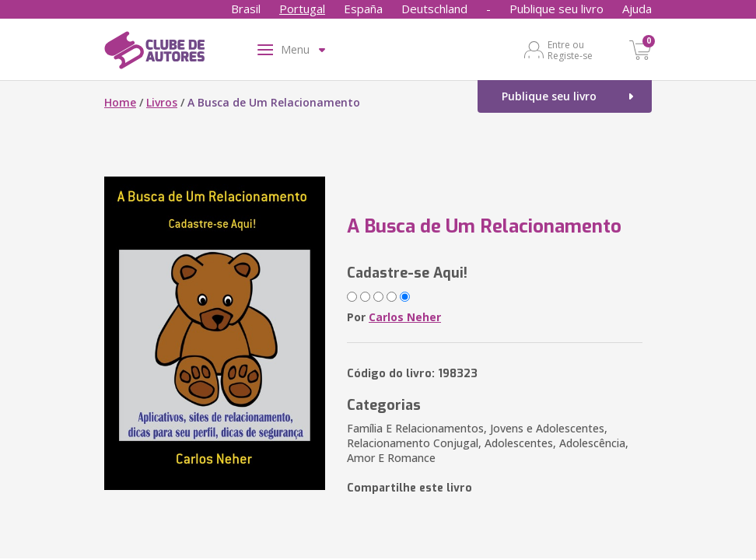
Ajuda (637, 9)
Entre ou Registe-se (570, 50)
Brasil (246, 9)
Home (120, 102)
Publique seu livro (556, 9)
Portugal (302, 9)
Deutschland (434, 9)
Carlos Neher (405, 317)
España (363, 9)
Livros (162, 102)
